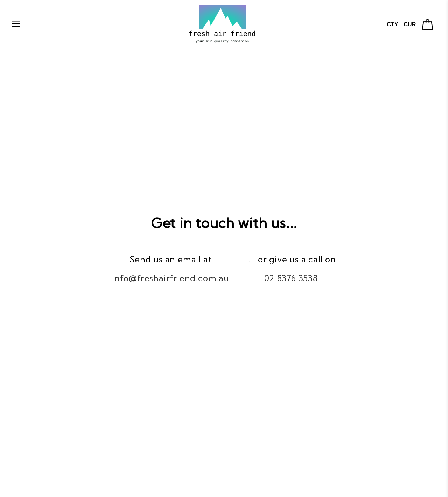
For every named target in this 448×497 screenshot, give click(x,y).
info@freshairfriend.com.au (171, 278)
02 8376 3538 (291, 278)
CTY (393, 24)
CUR (410, 24)
